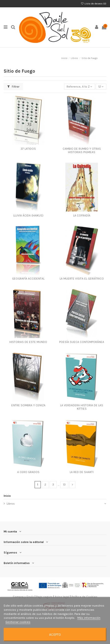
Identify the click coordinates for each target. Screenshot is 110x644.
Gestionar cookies (18, 622)
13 (64, 485)
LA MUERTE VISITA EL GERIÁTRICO (82, 279)
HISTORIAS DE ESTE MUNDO (28, 342)
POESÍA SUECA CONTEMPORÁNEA (82, 342)
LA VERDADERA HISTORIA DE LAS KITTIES (82, 407)
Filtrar (13, 87)
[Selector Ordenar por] (80, 87)
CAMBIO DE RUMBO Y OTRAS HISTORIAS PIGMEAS (82, 150)
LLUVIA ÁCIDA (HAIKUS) (28, 215)
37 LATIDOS (28, 149)
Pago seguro (44, 597)
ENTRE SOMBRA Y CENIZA (28, 405)
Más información (89, 618)
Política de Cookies (84, 597)
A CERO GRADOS (28, 472)
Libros (11, 504)
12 (101, 87)
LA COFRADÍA (82, 215)
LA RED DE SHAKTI (82, 472)
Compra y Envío (23, 597)
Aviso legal (62, 597)
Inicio (7, 496)
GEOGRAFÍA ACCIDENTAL (28, 279)
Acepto (55, 634)
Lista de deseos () (94, 4)
